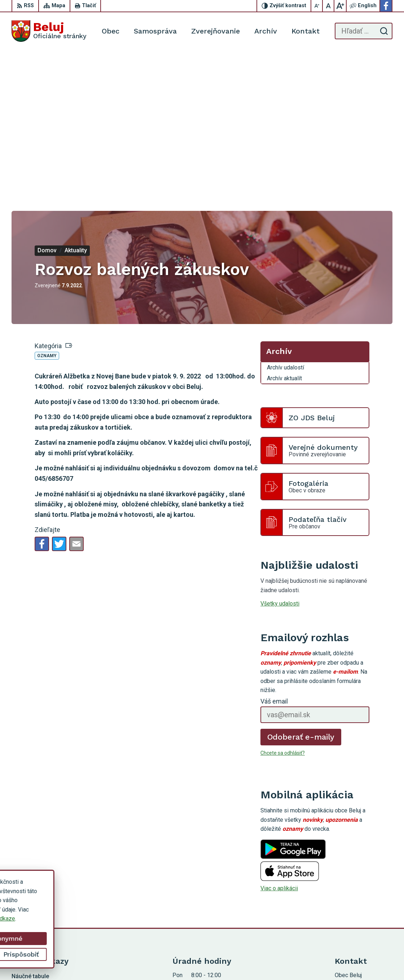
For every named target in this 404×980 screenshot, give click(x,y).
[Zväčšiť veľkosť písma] (340, 6)
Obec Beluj (269, 961)
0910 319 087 (352, 891)
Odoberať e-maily (301, 588)
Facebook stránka (357, 907)
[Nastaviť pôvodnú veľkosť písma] (329, 6)
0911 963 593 (352, 883)
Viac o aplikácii (279, 739)
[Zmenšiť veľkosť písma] (317, 6)
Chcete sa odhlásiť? (283, 604)
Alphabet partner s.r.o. (180, 961)
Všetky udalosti (280, 455)
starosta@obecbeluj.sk (364, 899)
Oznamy (47, 207)
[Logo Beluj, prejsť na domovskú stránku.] (49, 31)
